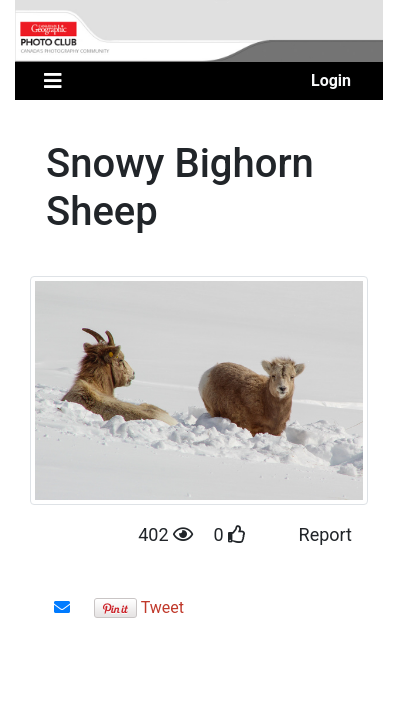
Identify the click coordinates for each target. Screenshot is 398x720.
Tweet (162, 607)
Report (325, 534)
